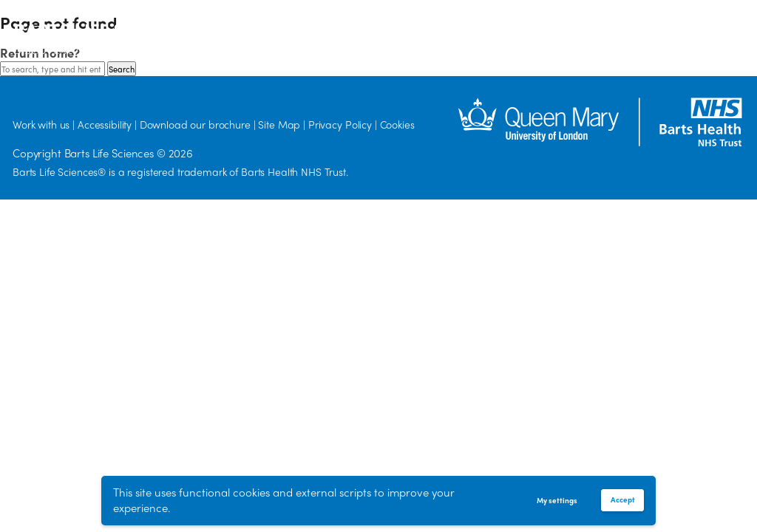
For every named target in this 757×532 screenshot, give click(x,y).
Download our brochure (195, 124)
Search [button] (122, 69)
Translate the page (737, 37)
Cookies (397, 124)
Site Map (279, 124)
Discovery (307, 29)
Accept (623, 499)
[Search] (639, 35)
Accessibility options (711, 37)
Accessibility (105, 124)
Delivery (433, 30)
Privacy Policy (340, 124)
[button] (688, 36)
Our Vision (242, 29)
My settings (557, 500)
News (489, 29)
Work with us (547, 29)
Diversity (367, 29)
